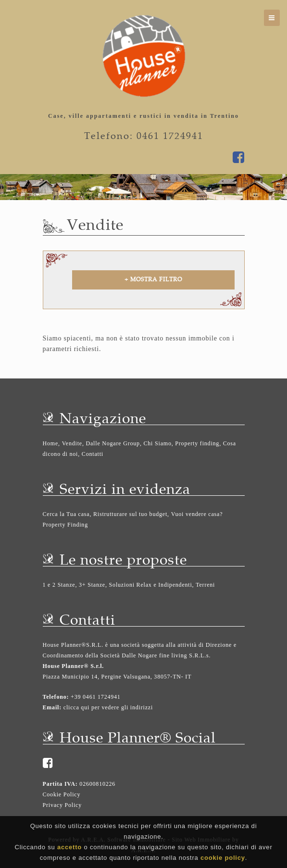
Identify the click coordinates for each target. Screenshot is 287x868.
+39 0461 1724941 (94, 697)
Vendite (72, 443)
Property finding (197, 443)
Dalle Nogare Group (113, 443)
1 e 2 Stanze (59, 585)
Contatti (93, 454)
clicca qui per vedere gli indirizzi (108, 707)
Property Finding (65, 525)
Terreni (205, 585)
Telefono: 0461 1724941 (144, 136)
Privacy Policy (62, 805)
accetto (69, 848)
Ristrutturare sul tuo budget (130, 514)
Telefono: (56, 697)
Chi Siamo (158, 443)
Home (51, 443)
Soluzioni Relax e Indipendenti (151, 585)
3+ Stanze (92, 585)
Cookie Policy (62, 794)
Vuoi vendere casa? (197, 514)
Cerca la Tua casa (66, 514)
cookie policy (223, 859)
